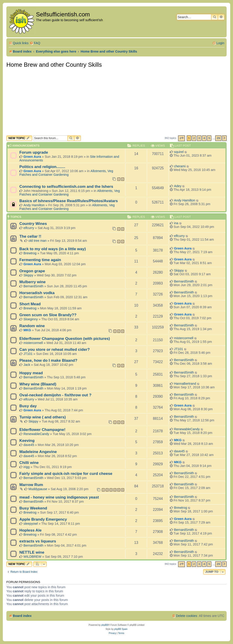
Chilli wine (29, 463)
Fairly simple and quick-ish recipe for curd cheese (66, 473)
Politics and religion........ (42, 167)
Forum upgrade (34, 152)
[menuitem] (35, 43)
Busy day (28, 406)
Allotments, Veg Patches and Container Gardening (66, 173)
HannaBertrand (185, 384)
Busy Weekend (33, 508)
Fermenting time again (40, 260)
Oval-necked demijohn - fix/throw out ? (55, 395)
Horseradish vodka (37, 293)
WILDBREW (32, 557)
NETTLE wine (32, 552)
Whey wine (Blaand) (38, 384)
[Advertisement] (116, 101)
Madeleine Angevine (38, 452)
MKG (27, 330)
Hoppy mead (31, 373)
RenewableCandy (36, 434)
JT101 (28, 354)
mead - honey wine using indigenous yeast (59, 497)
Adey (178, 186)
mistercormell (33, 343)
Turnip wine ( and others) (43, 417)
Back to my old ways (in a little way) (53, 249)
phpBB (105, 625)
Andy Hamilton (34, 205)
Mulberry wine (32, 282)
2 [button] (194, 138)
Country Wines (33, 224)
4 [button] (204, 138)
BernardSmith (33, 286)
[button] (182, 138)
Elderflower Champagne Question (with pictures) (65, 339)
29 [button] (218, 138)
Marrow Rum (31, 485)
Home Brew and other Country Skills (54, 65)
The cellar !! (30, 236)
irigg (27, 467)
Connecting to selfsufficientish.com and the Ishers (66, 186)
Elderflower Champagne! (42, 430)
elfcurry (29, 228)
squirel (179, 152)
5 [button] (209, 138)
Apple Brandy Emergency (43, 519)
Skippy (28, 275)
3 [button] (199, 138)
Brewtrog (30, 253)
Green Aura (32, 157)
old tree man (37, 241)
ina (176, 223)
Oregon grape (32, 271)
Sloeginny (31, 319)
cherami (180, 166)
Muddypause (38, 489)
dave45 (29, 445)
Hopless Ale (31, 530)
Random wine (32, 326)
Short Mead (30, 304)
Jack (27, 365)
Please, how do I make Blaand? (48, 360)
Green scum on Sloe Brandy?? (48, 315)
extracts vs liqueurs (38, 541)
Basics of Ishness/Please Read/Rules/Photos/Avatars (69, 201)
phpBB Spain (121, 629)
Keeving (27, 440)
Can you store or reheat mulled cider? (55, 349)
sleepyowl (31, 524)
